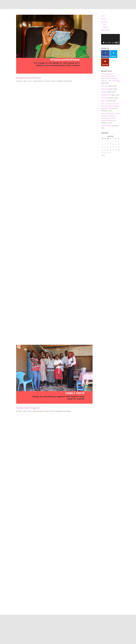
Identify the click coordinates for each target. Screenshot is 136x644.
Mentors (105, 27)
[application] (110, 39)
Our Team (104, 22)
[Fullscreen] (118, 43)
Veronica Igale (105, 98)
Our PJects (47, 81)
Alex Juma (104, 92)
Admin (20, 81)
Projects (104, 19)
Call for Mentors (106, 126)
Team (104, 24)
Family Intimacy (38, 81)
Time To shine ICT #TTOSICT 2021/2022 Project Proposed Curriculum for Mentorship (110, 106)
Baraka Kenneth (106, 95)
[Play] (104, 43)
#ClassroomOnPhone (28, 78)
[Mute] (116, 43)
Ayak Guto (104, 101)
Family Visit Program (28, 408)
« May (103, 155)
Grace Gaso (105, 86)
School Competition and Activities (62, 81)
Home (103, 16)
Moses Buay (105, 89)
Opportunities (105, 30)
